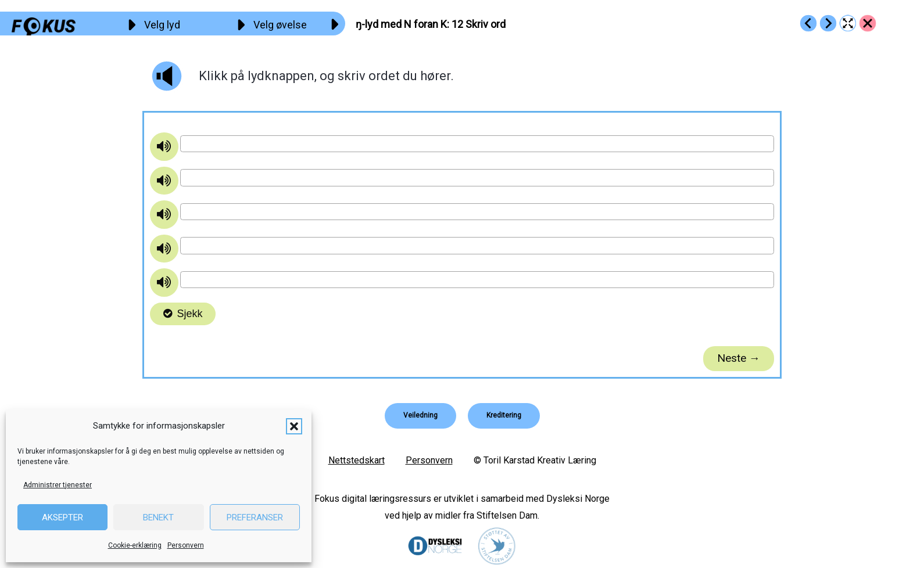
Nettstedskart (357, 460)
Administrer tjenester (58, 485)
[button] (294, 426)
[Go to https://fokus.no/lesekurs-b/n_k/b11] (808, 23)
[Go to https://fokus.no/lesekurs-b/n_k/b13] (828, 23)
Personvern (186, 545)
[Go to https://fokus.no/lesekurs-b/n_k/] (868, 23)
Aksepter (62, 517)
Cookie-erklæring (135, 545)
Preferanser (255, 517)
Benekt (158, 517)
